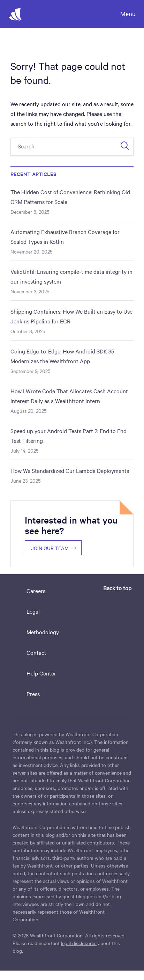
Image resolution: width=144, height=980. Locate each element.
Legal (33, 611)
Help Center (41, 673)
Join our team (50, 548)
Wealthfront (43, 935)
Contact (36, 652)
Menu (128, 13)
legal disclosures (79, 943)
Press (33, 694)
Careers (36, 591)
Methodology (43, 632)
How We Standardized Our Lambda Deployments (70, 470)
